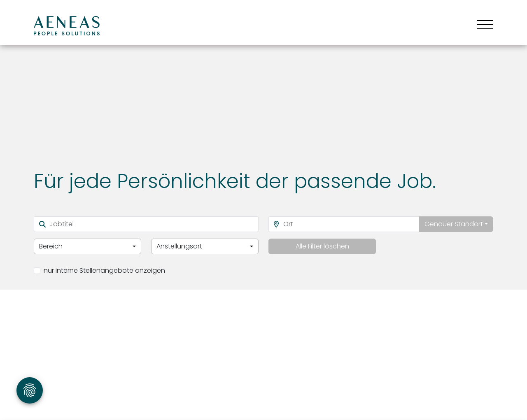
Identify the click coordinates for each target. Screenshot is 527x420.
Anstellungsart (179, 246)
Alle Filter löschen (322, 246)
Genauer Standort (454, 224)
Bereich (51, 246)
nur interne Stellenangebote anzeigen (104, 270)
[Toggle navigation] (482, 26)
